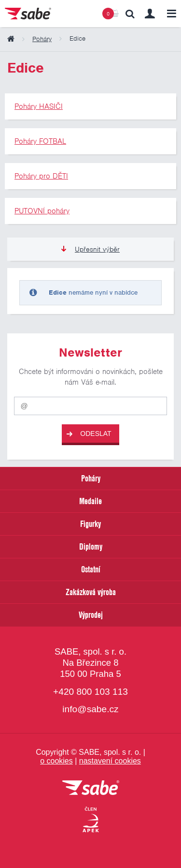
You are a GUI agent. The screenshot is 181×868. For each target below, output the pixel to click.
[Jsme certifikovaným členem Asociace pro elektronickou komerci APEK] (91, 820)
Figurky (90, 524)
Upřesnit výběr (90, 249)
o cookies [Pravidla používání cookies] (56, 761)
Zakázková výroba (91, 592)
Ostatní (91, 569)
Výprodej (91, 615)
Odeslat (89, 434)
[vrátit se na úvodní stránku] (91, 788)
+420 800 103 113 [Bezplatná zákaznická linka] (90, 692)
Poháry (91, 478)
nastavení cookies (110, 761)
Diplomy (91, 546)
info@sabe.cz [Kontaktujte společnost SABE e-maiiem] (90, 709)
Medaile (90, 501)
